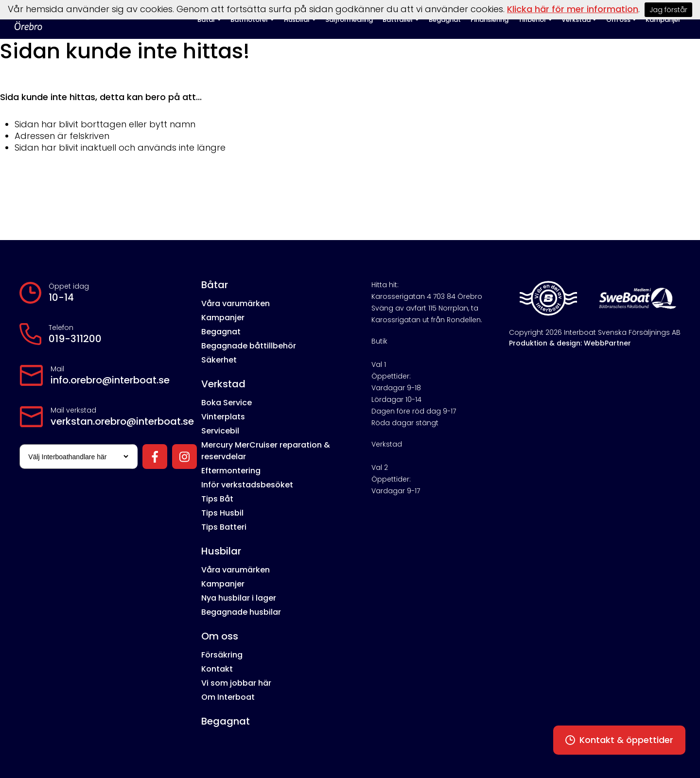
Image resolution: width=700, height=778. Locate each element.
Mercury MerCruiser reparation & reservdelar (266, 451)
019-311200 (75, 339)
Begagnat (221, 332)
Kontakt (217, 669)
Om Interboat (228, 697)
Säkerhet (219, 360)
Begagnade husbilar (241, 612)
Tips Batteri (224, 527)
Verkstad (223, 384)
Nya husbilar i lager (239, 598)
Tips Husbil (222, 513)
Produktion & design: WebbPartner (570, 343)
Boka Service (227, 403)
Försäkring (222, 655)
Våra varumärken (236, 303)
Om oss (220, 636)
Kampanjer (223, 318)
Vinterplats (223, 417)
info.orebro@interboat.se (110, 380)
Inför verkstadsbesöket (247, 485)
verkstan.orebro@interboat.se (122, 421)
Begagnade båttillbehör (249, 346)
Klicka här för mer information (573, 9)
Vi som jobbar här (236, 683)
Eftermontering (231, 471)
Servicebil (220, 431)
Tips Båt (217, 499)
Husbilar (221, 551)
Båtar (215, 285)
